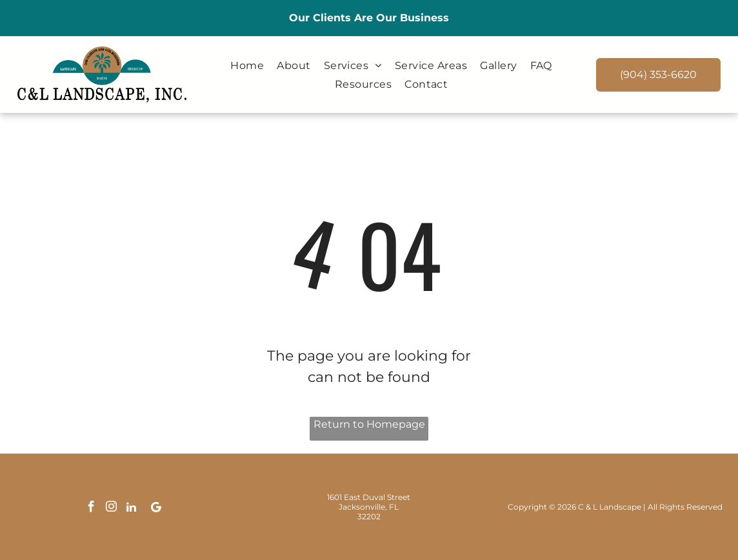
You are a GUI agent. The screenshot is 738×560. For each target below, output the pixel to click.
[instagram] (112, 509)
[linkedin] (132, 509)
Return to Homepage (369, 424)
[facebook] (92, 509)
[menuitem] (247, 65)
